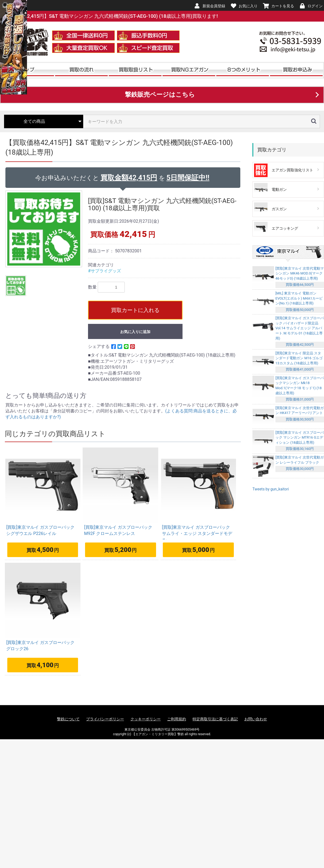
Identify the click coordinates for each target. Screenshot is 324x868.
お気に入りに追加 (135, 332)
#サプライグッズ (104, 271)
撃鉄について (68, 719)
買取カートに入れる (135, 310)
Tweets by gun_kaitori (271, 489)
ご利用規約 (177, 719)
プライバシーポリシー (105, 719)
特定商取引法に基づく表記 (215, 719)
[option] (45, 229)
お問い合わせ (256, 719)
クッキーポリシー (146, 719)
